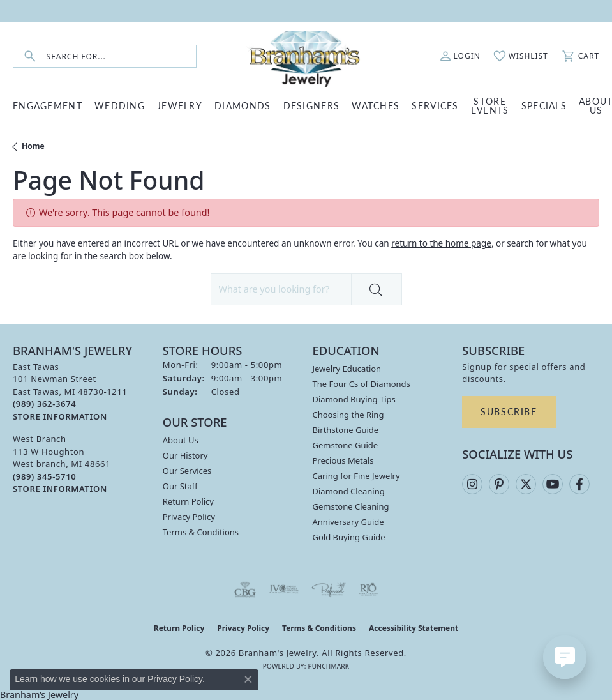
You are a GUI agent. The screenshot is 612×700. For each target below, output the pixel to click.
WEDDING (120, 105)
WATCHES (376, 105)
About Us (181, 440)
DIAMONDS (243, 105)
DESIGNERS (312, 105)
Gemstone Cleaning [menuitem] (351, 506)
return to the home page (441, 243)
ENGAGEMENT (48, 105)
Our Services (187, 471)
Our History (185, 455)
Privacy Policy (189, 517)
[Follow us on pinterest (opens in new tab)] (499, 484)
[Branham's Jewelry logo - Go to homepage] (306, 56)
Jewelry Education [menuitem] (347, 369)
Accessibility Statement (414, 628)
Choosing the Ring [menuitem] (348, 415)
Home (33, 146)
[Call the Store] (44, 404)
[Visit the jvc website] (284, 590)
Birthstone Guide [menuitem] (346, 430)
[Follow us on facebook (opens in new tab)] (579, 484)
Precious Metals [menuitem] (343, 460)
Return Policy (188, 501)
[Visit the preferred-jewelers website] (329, 590)
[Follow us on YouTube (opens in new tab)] (553, 484)
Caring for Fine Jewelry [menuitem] (356, 476)
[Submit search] (30, 57)
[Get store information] (60, 417)
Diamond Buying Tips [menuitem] (354, 399)
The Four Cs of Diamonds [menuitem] (362, 384)
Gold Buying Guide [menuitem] (349, 537)
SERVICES (435, 105)
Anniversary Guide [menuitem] (348, 522)
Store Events (490, 105)
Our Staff (180, 486)
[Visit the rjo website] (368, 590)
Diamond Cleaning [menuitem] (349, 491)
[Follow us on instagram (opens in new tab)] (472, 484)
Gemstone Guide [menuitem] (346, 445)
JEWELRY (180, 105)
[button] (460, 56)
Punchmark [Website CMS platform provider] (328, 666)
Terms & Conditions (201, 532)
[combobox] (121, 57)
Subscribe (509, 411)
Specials (544, 105)
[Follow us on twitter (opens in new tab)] (526, 484)
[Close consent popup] (248, 680)
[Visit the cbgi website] (245, 590)
